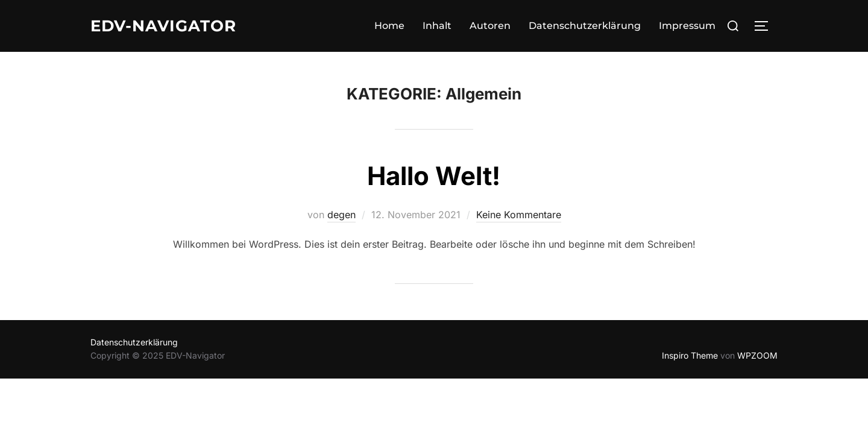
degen (341, 215)
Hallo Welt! (434, 176)
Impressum (687, 26)
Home (389, 26)
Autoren (490, 26)
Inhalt (437, 26)
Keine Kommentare (519, 215)
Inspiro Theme (690, 355)
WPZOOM (757, 355)
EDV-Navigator (163, 26)
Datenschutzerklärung (585, 26)
